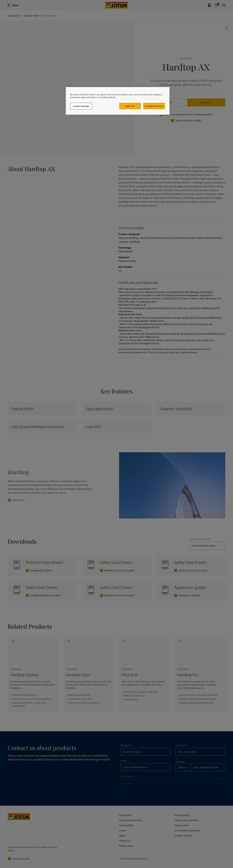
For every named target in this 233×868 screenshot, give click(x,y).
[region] (118, 101)
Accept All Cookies (154, 106)
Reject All (130, 106)
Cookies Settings (81, 106)
